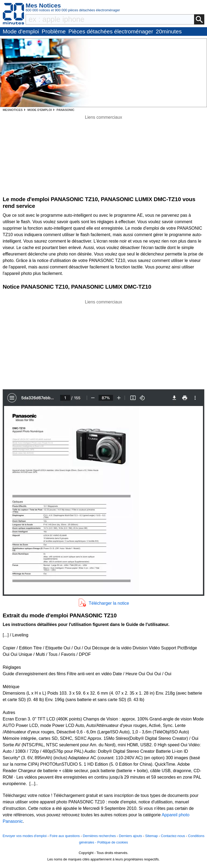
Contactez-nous (173, 836)
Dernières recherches (99, 836)
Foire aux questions (65, 836)
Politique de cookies (113, 842)
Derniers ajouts (130, 836)
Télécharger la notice (109, 603)
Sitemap (151, 836)
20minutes (169, 31)
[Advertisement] (103, 343)
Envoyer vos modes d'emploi (25, 836)
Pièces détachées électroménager (111, 31)
